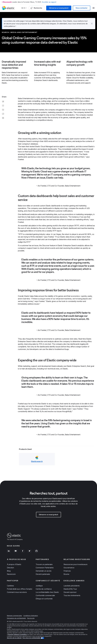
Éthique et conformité (44, 599)
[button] (92, 24)
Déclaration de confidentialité (16, 618)
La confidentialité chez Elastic (47, 592)
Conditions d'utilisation (31, 616)
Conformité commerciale (45, 595)
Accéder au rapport (49, 2)
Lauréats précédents (72, 586)
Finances (67, 571)
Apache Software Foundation (17, 634)
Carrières (10, 586)
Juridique (39, 586)
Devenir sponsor (70, 592)
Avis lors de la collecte (14, 638)
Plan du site (31, 618)
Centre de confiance (44, 589)
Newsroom (11, 574)
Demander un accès (44, 571)
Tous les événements (72, 595)
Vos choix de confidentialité (32, 638)
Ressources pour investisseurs (76, 564)
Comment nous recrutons (17, 592)
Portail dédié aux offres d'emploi (20, 589)
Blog (9, 571)
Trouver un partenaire (44, 564)
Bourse (66, 574)
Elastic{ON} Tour (70, 589)
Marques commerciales (14, 616)
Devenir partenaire (43, 574)
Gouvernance (69, 568)
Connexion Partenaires (45, 568)
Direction (10, 568)
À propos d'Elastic (14, 564)
